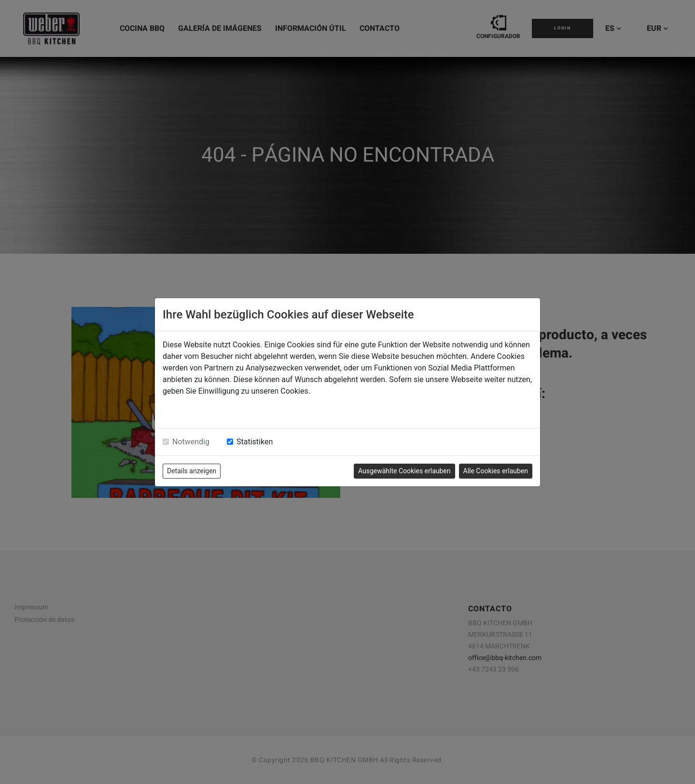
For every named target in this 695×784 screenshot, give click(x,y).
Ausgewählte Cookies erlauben (404, 471)
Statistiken (255, 442)
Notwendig (191, 442)
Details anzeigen (192, 471)
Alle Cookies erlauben (496, 471)
